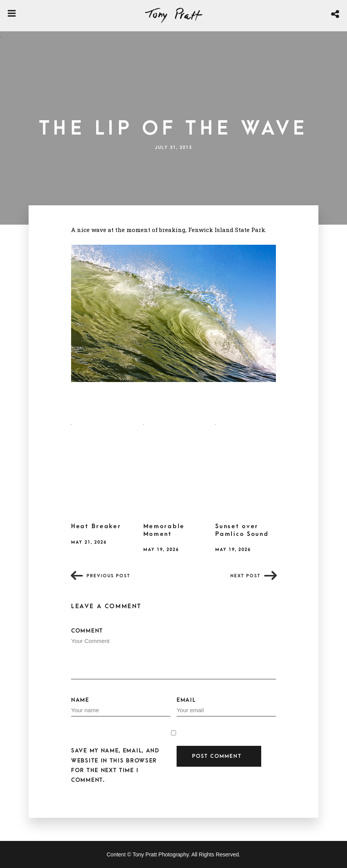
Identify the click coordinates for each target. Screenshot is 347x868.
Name (121, 707)
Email (226, 707)
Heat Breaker (96, 526)
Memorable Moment (164, 530)
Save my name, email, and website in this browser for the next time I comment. (115, 765)
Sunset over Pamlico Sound (242, 530)
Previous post (108, 576)
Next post (245, 576)
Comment (173, 653)
